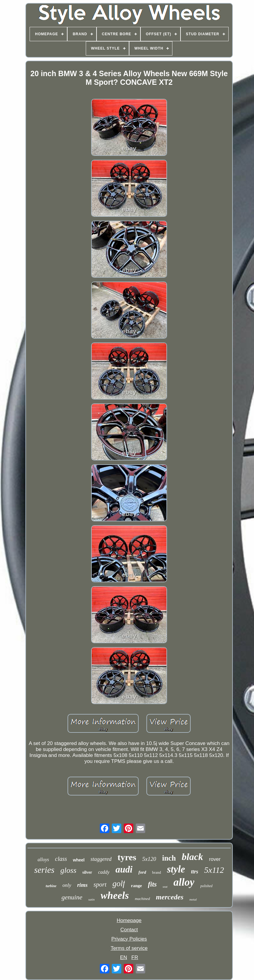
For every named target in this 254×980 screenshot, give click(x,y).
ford (142, 872)
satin (91, 899)
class (61, 859)
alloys (43, 860)
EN (124, 957)
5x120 (149, 859)
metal (193, 899)
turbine (51, 886)
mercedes (170, 897)
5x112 (214, 870)
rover (215, 859)
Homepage (129, 920)
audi (124, 869)
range (136, 886)
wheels (115, 895)
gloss (68, 870)
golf (119, 884)
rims (82, 885)
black (192, 857)
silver (87, 872)
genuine (72, 897)
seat (165, 887)
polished (206, 886)
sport (100, 884)
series (44, 870)
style (176, 869)
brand (157, 872)
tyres (127, 857)
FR (135, 957)
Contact (129, 930)
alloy (184, 882)
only (67, 885)
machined (142, 899)
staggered (101, 859)
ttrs (195, 872)
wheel (79, 860)
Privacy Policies (129, 939)
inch (169, 858)
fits (152, 884)
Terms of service (129, 948)
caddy (104, 872)
